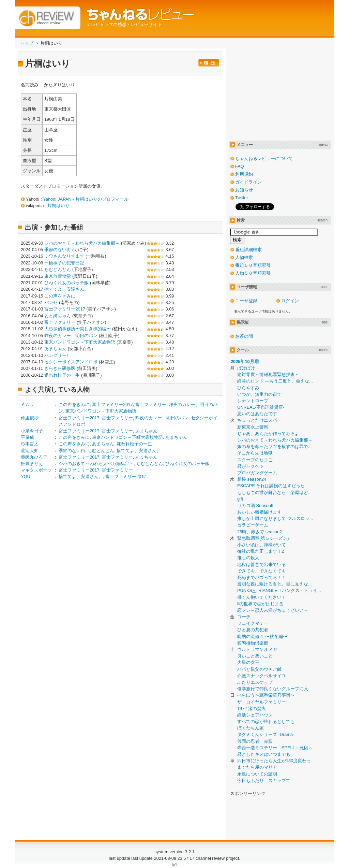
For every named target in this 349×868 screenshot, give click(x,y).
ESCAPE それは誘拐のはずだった (271, 486)
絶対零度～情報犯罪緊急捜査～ (268, 374)
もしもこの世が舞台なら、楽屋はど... (275, 493)
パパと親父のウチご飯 (259, 669)
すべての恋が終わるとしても (266, 721)
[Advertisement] (78, 538)
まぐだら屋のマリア (257, 767)
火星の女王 (248, 662)
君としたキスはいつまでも (264, 754)
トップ (27, 43)
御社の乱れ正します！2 (261, 551)
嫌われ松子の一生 (62, 375)
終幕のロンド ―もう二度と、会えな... (275, 381)
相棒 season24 (252, 479)
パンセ (51, 302)
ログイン (290, 301)
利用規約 (244, 174)
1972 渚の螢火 (252, 708)
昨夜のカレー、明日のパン (71, 336)
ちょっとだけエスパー (259, 420)
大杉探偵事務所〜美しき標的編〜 (78, 329)
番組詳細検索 (248, 250)
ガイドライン (248, 182)
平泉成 (27, 437)
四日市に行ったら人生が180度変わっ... (276, 761)
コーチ (244, 617)
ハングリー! (56, 355)
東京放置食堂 (58, 276)
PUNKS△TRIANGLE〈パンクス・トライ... (279, 590)
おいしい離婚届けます (259, 512)
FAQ (240, 166)
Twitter (242, 198)
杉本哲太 (30, 444)
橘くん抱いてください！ (262, 597)
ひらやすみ (248, 388)
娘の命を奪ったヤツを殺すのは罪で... (275, 446)
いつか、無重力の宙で (259, 394)
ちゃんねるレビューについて (264, 158)
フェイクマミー (253, 623)
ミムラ (27, 404)
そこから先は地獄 (255, 453)
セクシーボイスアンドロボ (71, 362)
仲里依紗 (30, 418)
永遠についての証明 (257, 774)
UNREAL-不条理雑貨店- (261, 407)
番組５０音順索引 (253, 265)
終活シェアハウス (255, 715)
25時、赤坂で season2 (260, 532)
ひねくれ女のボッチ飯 (66, 283)
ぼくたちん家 (251, 728)
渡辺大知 (30, 451)
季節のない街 (58, 250)
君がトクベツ (251, 466)
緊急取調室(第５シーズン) (263, 538)
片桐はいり (58, 206)
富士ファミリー (60, 322)
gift (240, 499)
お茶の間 (244, 336)
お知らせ (244, 190)
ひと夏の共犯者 (253, 630)
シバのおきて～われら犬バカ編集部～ (82, 243)
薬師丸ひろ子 (34, 457)
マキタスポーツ (36, 470)
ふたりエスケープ (255, 682)
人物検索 (244, 257)
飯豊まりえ (32, 464)
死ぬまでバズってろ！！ (262, 577)
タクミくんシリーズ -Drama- (266, 734)
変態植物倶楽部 (253, 643)
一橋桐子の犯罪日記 (64, 263)
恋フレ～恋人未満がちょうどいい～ (273, 610)
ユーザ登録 (246, 301)
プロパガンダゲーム (257, 473)
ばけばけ (246, 368)
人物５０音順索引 (253, 273)
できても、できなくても (262, 571)
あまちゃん (55, 349)
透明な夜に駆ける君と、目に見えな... (275, 584)
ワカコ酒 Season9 (255, 505)
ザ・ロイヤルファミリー (262, 702)
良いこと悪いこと (255, 656)
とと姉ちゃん (58, 316)
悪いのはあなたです (257, 414)
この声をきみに (60, 296)
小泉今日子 (32, 431)
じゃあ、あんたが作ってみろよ (268, 433)
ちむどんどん (58, 269)
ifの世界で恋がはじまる (260, 604)
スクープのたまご (255, 460)
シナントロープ (253, 401)
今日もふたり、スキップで (264, 780)
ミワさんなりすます (64, 256)
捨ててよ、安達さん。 (66, 289)
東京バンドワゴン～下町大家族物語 (80, 342)
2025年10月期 (245, 361)
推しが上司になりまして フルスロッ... (275, 518)
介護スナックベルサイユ (262, 676)
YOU (26, 476)
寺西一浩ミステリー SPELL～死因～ (275, 748)
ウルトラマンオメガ (257, 649)
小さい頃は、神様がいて (262, 545)
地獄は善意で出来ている (262, 565)
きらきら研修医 (60, 368)
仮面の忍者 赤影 (255, 741)
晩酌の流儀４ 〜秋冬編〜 (262, 636)
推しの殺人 (248, 558)
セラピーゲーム (253, 525)
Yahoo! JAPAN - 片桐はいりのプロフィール (86, 199)
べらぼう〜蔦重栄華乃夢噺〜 (266, 695)
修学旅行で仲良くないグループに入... (275, 689)
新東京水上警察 (253, 427)
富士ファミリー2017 (65, 309)
